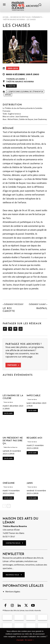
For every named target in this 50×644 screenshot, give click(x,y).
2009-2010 (13, 68)
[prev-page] (4, 506)
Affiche (8, 95)
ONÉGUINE (9, 483)
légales (17, 592)
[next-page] (9, 506)
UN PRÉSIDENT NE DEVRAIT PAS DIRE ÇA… (13, 441)
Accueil (6, 17)
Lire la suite (8, 413)
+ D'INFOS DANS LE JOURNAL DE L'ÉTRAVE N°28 (25, 92)
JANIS (30, 483)
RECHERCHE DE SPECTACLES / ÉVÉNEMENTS (26, 17)
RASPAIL (42, 308)
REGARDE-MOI (34, 438)
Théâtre (11, 86)
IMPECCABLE (34, 396)
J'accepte (20, 640)
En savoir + (29, 640)
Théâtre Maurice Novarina (14, 20)
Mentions (10, 592)
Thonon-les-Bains (15, 79)
